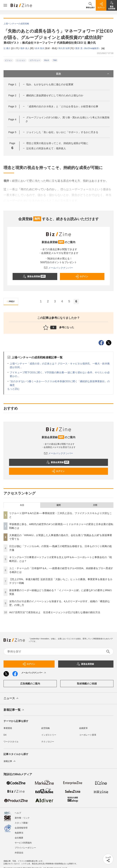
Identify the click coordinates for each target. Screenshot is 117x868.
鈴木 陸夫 (40, 48)
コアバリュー (35, 60)
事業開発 (8, 728)
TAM (55, 60)
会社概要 (19, 838)
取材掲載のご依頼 (87, 684)
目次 (83, 74)
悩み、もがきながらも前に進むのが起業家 (50, 84)
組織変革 (83, 728)
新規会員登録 (34, 276)
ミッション (21, 60)
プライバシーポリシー (25, 848)
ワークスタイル (11, 742)
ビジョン (9, 60)
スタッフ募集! (21, 823)
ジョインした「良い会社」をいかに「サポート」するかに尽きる (62, 132)
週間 (58, 505)
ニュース (11, 698)
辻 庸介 (7, 48)
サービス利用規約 (23, 843)
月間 (95, 505)
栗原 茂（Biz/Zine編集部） (88, 48)
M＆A (47, 60)
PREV (10, 301)
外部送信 (19, 853)
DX (5, 735)
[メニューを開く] (5, 5)
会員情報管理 (21, 828)
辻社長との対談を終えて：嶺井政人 (46, 148)
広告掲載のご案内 (30, 684)
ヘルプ (18, 813)
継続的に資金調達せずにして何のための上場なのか (55, 95)
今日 (22, 505)
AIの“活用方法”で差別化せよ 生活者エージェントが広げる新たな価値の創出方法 (55, 612)
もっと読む (13, 389)
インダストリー (49, 735)
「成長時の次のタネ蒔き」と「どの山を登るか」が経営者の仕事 (62, 106)
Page (12, 84)
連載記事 (10, 761)
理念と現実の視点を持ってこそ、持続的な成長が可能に (57, 143)
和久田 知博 (64, 48)
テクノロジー (48, 742)
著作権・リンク (22, 818)
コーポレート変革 (88, 735)
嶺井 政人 (25, 48)
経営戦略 (46, 728)
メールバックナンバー (58, 268)
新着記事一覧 (14, 710)
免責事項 (19, 833)
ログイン (82, 276)
